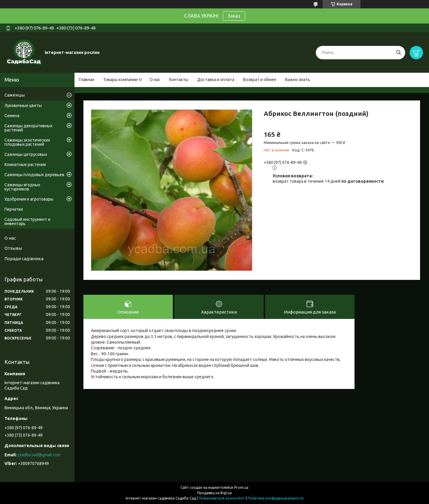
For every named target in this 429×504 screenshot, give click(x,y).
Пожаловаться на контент (222, 498)
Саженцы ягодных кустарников (22, 187)
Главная (87, 80)
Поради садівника (24, 259)
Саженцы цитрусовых (26, 154)
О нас (155, 80)
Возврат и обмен (260, 80)
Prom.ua (241, 487)
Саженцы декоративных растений (28, 128)
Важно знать (298, 80)
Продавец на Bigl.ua (214, 493)
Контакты (179, 80)
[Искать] (398, 53)
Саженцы (15, 95)
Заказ (234, 16)
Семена (12, 116)
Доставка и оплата (216, 80)
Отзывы (13, 248)
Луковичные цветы (23, 106)
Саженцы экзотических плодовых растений (27, 142)
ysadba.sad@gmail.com (39, 455)
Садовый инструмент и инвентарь (27, 221)
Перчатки (14, 209)
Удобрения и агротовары (29, 199)
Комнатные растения (25, 165)
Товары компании (120, 80)
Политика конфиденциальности (276, 498)
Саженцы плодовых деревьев (34, 175)
